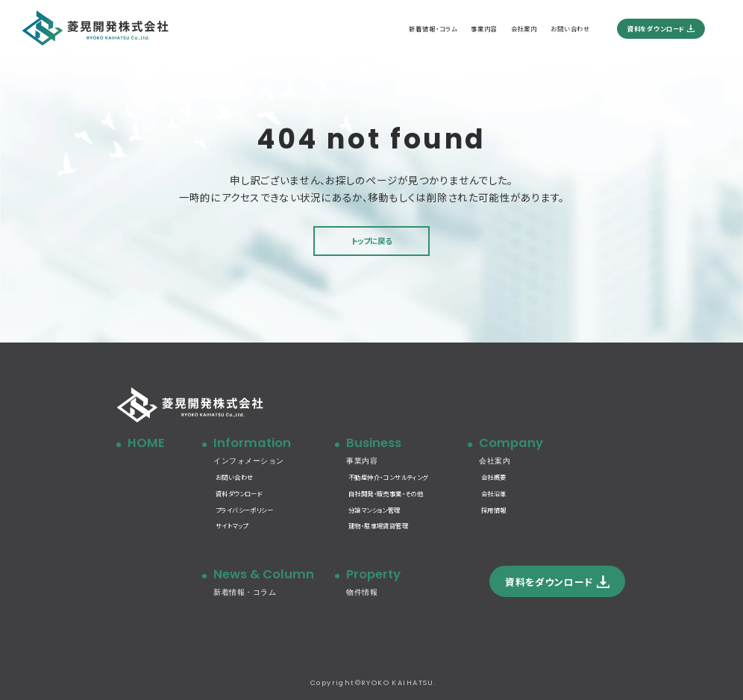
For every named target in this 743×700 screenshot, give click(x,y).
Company (551, 451)
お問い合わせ (570, 28)
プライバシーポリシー (244, 510)
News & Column (274, 583)
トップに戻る (371, 241)
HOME (146, 443)
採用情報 (494, 510)
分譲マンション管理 (374, 510)
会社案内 (524, 28)
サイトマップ (232, 525)
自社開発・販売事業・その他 (386, 493)
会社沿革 (494, 493)
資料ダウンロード (239, 493)
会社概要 (494, 477)
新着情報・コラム (433, 28)
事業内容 (484, 28)
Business (407, 451)
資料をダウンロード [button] (549, 582)
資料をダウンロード (656, 28)
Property (407, 583)
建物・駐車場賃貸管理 (378, 525)
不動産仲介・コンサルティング (388, 477)
